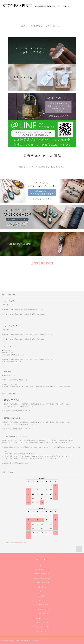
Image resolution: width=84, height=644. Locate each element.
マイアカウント (42, 592)
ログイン (42, 600)
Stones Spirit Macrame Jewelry (15, 543)
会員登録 (42, 596)
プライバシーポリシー (42, 583)
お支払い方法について (42, 569)
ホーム (42, 565)
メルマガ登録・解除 (42, 605)
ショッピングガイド (42, 614)
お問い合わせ (42, 587)
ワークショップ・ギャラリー (42, 627)
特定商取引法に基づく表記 (42, 578)
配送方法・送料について (42, 574)
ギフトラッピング (42, 631)
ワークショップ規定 (42, 623)
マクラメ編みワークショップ (42, 618)
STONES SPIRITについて (42, 609)
